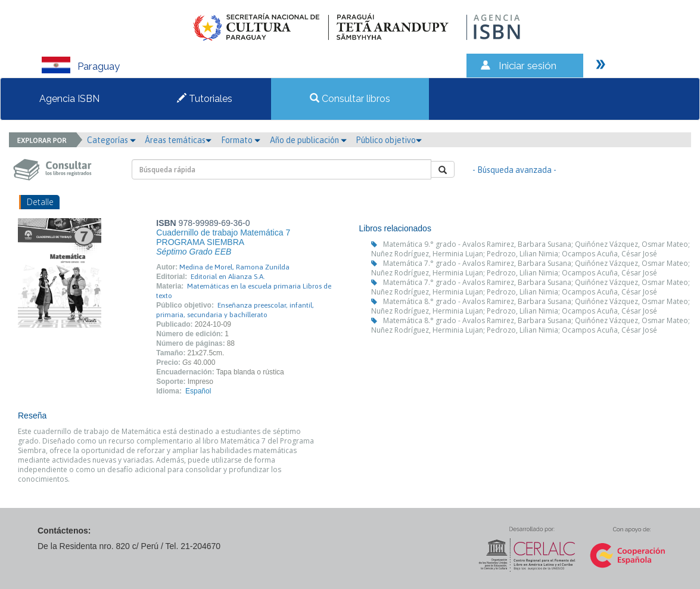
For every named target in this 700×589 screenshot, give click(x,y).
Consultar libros (350, 99)
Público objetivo (389, 140)
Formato (241, 140)
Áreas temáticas (178, 140)
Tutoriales (205, 99)
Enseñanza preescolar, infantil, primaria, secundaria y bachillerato (235, 310)
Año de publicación (308, 140)
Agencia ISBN (69, 99)
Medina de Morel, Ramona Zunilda (234, 267)
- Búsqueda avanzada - (514, 170)
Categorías (111, 140)
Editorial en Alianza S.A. (228, 277)
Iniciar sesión (528, 66)
